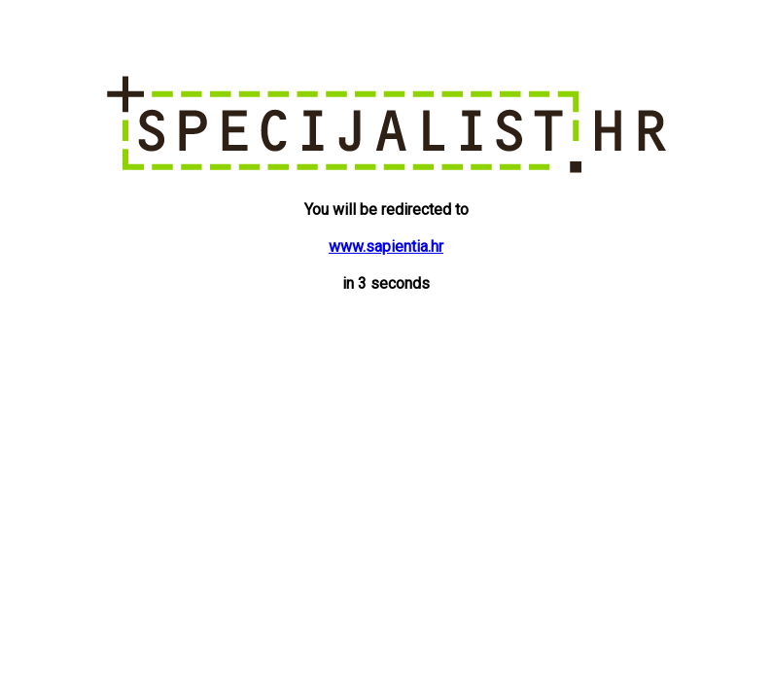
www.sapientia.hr (386, 246)
